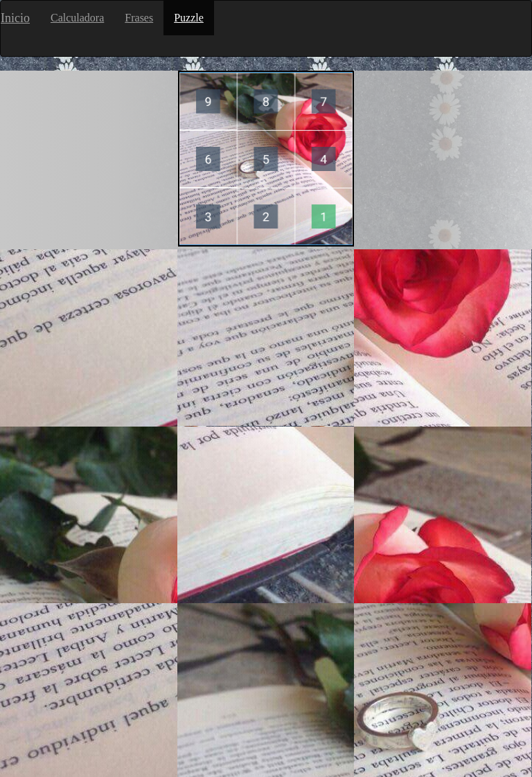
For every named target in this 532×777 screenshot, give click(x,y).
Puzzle (189, 18)
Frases (139, 18)
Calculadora (77, 18)
